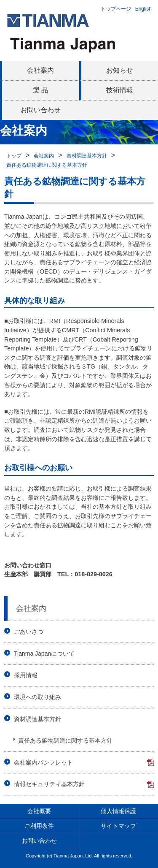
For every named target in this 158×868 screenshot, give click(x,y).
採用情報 (26, 675)
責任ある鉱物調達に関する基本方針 (47, 165)
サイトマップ (118, 826)
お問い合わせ (40, 110)
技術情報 (120, 90)
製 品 (40, 90)
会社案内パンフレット (43, 762)
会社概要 (39, 811)
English (143, 9)
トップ (14, 156)
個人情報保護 (118, 811)
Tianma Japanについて (44, 654)
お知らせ (120, 70)
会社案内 (40, 70)
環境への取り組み (37, 697)
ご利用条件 (39, 826)
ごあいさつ (29, 632)
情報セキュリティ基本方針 (49, 784)
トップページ (116, 9)
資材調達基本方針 (87, 156)
